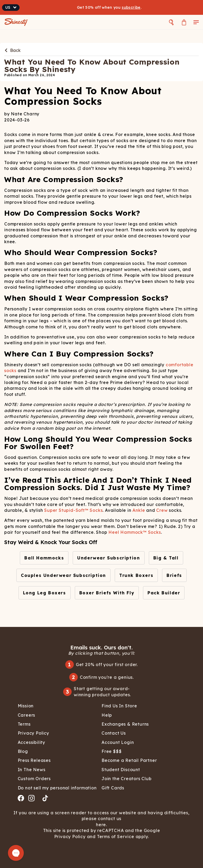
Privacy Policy (71, 837)
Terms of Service (115, 837)
